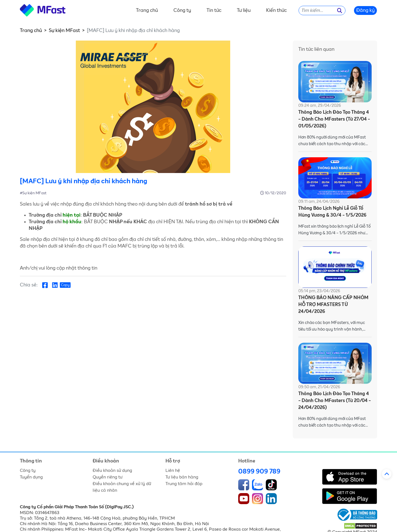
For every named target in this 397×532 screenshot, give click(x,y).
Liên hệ (173, 470)
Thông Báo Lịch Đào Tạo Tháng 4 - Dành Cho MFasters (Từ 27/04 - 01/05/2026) (334, 119)
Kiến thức (276, 10)
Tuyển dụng (31, 477)
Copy (65, 285)
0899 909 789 (259, 472)
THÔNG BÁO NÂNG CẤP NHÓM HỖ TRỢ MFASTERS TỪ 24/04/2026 (333, 305)
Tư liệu (244, 10)
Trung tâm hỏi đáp (184, 484)
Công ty (182, 10)
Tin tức (214, 10)
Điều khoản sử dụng (112, 470)
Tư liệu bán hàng (182, 477)
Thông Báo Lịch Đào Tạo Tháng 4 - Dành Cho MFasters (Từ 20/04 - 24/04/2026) (335, 401)
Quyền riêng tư (108, 477)
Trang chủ (147, 10)
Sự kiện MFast (64, 31)
